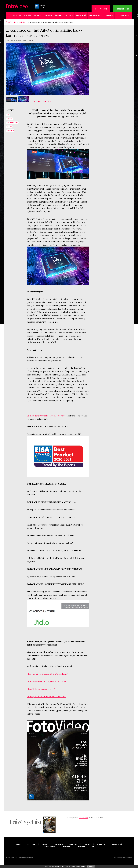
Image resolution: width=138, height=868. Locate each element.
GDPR (94, 846)
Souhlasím (91, 866)
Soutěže (28, 15)
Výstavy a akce (95, 15)
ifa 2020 (9, 127)
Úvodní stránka (11, 22)
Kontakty (109, 15)
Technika (38, 15)
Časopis (58, 15)
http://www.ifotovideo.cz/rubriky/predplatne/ (47, 674)
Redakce (30, 40)
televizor (10, 131)
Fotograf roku (122, 9)
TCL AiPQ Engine (12, 123)
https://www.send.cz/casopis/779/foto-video (46, 681)
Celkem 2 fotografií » (41, 102)
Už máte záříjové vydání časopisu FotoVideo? (47, 416)
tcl (8, 115)
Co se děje (17, 15)
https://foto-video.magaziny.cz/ (41, 689)
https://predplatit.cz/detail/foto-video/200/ (46, 697)
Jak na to (48, 15)
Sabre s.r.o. (129, 858)
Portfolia (69, 15)
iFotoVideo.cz (101, 9)
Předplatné (81, 15)
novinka (10, 119)
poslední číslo (83, 818)
